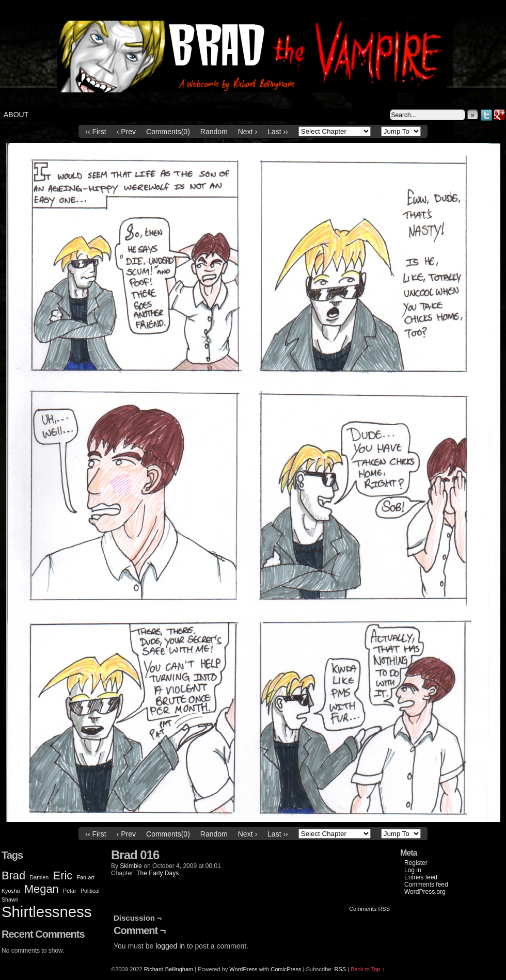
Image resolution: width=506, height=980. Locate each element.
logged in (170, 946)
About (16, 115)
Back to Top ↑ (368, 969)
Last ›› (278, 132)
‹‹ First (96, 132)
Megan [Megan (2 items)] (42, 889)
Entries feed (421, 877)
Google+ (500, 115)
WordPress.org (425, 892)
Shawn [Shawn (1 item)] (10, 899)
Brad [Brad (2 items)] (13, 875)
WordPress (243, 969)
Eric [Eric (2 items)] (63, 875)
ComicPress (286, 969)
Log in (413, 870)
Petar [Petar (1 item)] (69, 891)
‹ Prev (126, 132)
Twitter (487, 115)
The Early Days (157, 873)
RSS (341, 969)
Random (214, 132)
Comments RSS (369, 909)
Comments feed (426, 885)
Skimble (131, 866)
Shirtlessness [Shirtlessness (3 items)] (46, 912)
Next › (248, 132)
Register (416, 863)
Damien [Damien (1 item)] (39, 877)
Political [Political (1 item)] (90, 891)
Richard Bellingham (169, 969)
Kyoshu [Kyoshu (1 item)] (11, 891)
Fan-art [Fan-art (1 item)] (86, 877)
